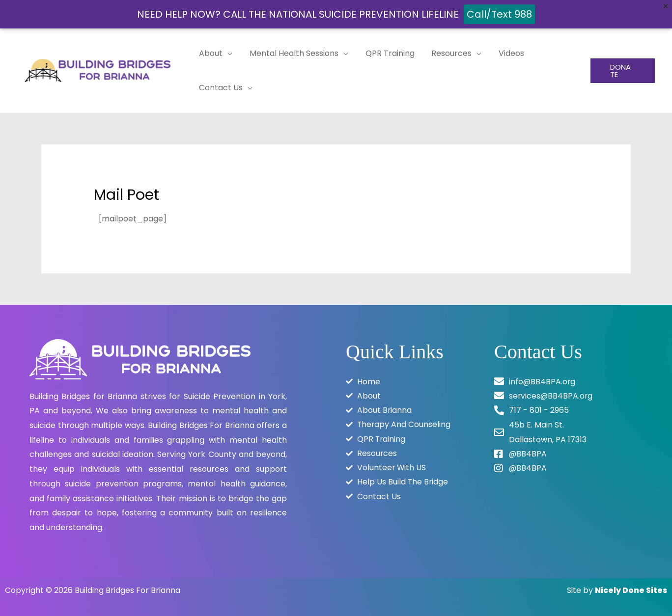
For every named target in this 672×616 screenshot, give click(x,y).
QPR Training (387, 53)
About (210, 53)
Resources (447, 53)
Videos (505, 53)
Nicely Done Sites (631, 590)
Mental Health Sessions (292, 53)
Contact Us (220, 88)
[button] (622, 71)
